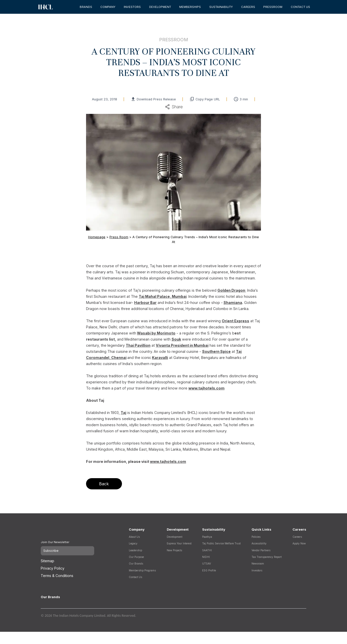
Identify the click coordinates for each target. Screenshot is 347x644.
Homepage (97, 237)
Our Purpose (136, 557)
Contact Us (135, 577)
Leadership (135, 550)
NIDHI (206, 557)
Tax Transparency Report (267, 557)
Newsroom (258, 563)
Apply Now (299, 543)
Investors (257, 570)
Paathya (207, 537)
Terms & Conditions (57, 573)
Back (104, 484)
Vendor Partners (261, 550)
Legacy (133, 543)
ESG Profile (209, 570)
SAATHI (207, 550)
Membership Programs (142, 570)
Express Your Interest (179, 543)
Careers (297, 537)
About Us (134, 537)
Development (175, 537)
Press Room (119, 237)
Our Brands (136, 563)
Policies (256, 537)
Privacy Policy (53, 566)
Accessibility (259, 543)
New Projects (174, 550)
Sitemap (47, 558)
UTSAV (207, 563)
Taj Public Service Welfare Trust (221, 543)
